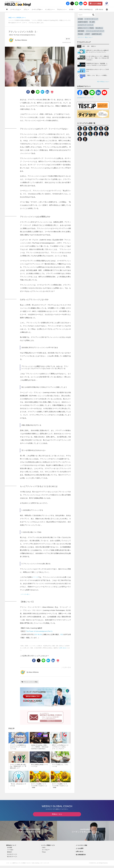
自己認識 (80, 19)
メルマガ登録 (95, 4)
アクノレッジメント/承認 (30, 682)
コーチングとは (16, 9)
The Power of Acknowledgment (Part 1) (39, 631)
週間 (84, 46)
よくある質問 (80, 851)
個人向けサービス (12, 859)
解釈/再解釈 (81, 31)
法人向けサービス (12, 857)
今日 (79, 46)
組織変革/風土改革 (97, 34)
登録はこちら (57, 816)
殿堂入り (94, 46)
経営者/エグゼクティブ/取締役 (86, 28)
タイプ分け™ (46, 852)
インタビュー (50, 9)
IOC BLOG (38, 634)
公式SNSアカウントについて (85, 98)
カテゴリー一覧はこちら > (85, 37)
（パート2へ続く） (25, 594)
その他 (72, 9)
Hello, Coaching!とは (86, 9)
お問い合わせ (99, 9)
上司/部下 (87, 34)
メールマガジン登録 (81, 848)
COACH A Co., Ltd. (94, 865)
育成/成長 (81, 34)
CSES (44, 850)
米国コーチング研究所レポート (17, 18)
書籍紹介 (10, 854)
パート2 (35, 577)
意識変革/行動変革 (83, 22)
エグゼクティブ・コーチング (86, 25)
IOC (62, 634)
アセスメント (62, 9)
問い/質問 (92, 22)
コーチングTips (37, 9)
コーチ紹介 (10, 852)
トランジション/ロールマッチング (95, 31)
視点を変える (99, 28)
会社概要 (10, 850)
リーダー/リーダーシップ (91, 19)
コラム (26, 9)
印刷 (68, 39)
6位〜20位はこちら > (103, 82)
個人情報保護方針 (81, 857)
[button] (107, 9)
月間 (88, 46)
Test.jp (44, 854)
